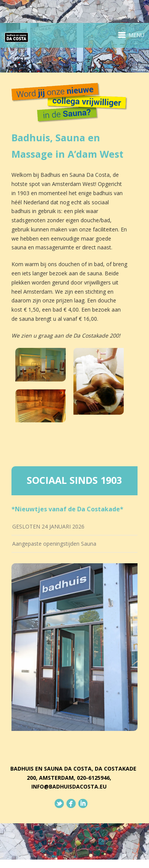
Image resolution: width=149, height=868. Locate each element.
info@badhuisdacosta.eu (69, 786)
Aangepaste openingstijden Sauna (54, 544)
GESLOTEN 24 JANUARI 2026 (48, 526)
